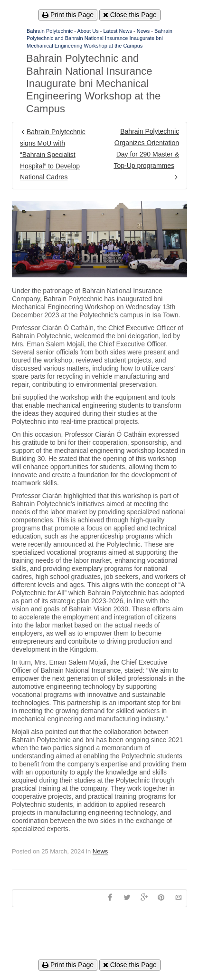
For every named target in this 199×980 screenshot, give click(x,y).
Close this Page (130, 15)
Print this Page (68, 15)
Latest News (118, 31)
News (143, 31)
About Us (88, 31)
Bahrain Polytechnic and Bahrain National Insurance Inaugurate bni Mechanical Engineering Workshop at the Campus (99, 38)
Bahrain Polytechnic (50, 31)
